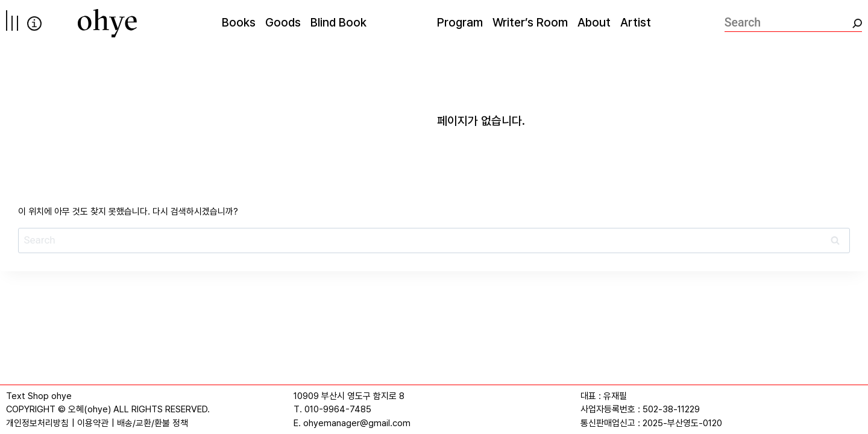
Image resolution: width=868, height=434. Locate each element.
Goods (283, 22)
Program (460, 22)
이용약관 (93, 423)
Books (239, 22)
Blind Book (338, 22)
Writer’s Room (530, 22)
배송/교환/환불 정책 (153, 423)
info (34, 24)
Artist (636, 22)
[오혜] (107, 23)
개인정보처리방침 (37, 423)
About (594, 22)
